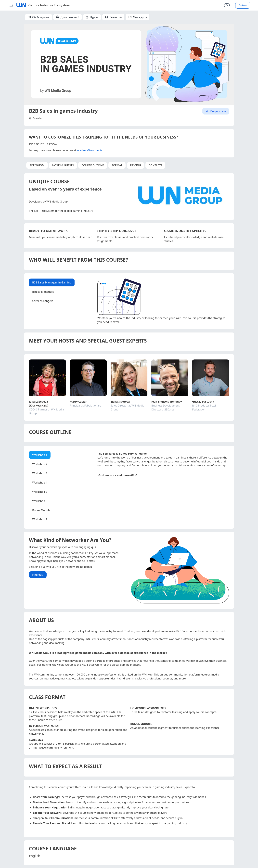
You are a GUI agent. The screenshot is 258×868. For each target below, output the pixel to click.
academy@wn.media (90, 150)
